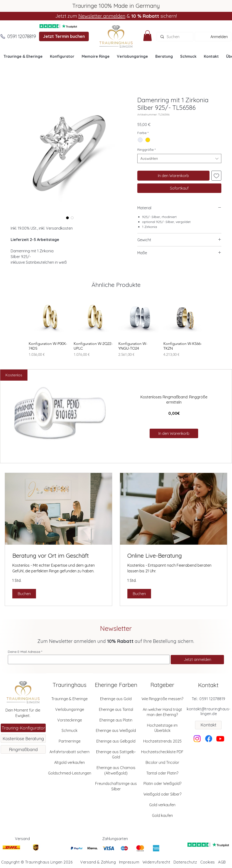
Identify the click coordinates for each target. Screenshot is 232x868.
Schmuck (69, 730)
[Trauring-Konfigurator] (23, 728)
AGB (222, 862)
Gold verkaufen (162, 805)
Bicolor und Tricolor (162, 762)
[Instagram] (197, 739)
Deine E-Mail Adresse (24, 652)
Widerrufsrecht (156, 862)
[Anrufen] (3, 36)
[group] (116, 328)
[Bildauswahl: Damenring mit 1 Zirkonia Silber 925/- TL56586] (67, 218)
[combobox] (179, 158)
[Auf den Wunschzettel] (216, 176)
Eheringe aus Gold (116, 699)
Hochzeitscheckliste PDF (162, 752)
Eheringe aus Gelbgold (116, 741)
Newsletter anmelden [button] (102, 16)
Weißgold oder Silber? (162, 794)
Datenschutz (185, 862)
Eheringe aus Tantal (116, 709)
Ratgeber (162, 685)
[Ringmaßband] (23, 749)
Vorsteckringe (70, 720)
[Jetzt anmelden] (197, 660)
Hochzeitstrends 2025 (162, 741)
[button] (147, 36)
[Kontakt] (208, 725)
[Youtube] (220, 739)
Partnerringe (70, 741)
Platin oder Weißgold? (162, 783)
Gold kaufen (162, 815)
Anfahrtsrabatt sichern (69, 752)
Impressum (129, 862)
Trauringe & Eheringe (69, 699)
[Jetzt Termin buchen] (64, 36)
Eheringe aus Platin (116, 720)
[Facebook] (209, 739)
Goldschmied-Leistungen (70, 773)
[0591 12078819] (22, 36)
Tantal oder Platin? (162, 773)
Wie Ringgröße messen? (162, 699)
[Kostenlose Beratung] (23, 739)
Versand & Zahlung (98, 862)
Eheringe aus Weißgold (116, 730)
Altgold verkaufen (69, 762)
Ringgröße (146, 150)
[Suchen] (175, 37)
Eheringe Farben (116, 685)
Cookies (208, 862)
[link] (58, 556)
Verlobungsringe (70, 709)
